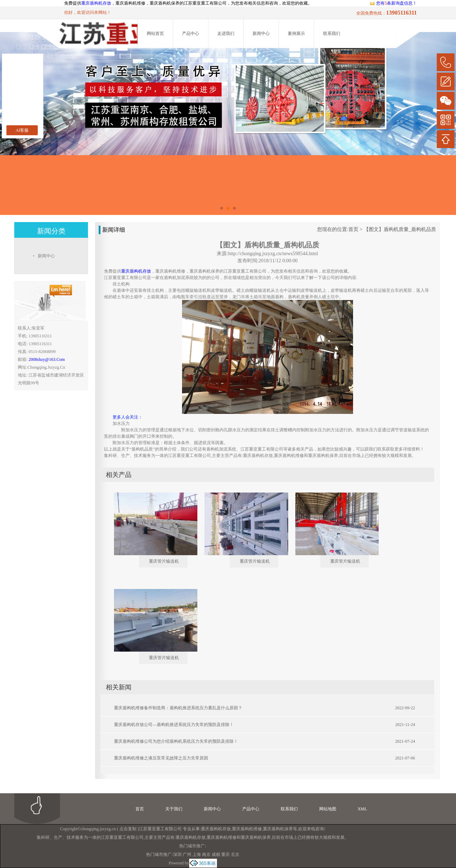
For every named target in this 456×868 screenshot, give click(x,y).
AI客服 (22, 130)
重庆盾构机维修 (247, 829)
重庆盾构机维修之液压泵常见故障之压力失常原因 (161, 758)
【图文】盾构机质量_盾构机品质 (400, 229)
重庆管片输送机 (164, 561)
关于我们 (174, 809)
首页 (353, 229)
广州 (187, 854)
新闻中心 (261, 33)
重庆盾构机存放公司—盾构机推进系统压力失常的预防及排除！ (174, 725)
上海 (197, 854)
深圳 (177, 854)
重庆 (226, 854)
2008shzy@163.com (46, 359)
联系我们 (332, 33)
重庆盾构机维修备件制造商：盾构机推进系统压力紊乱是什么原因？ (178, 708)
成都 (216, 854)
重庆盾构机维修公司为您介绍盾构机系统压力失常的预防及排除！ (176, 741)
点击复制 (128, 829)
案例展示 (296, 33)
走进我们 (226, 33)
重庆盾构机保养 (278, 829)
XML (362, 809)
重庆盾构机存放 (96, 3)
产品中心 (191, 33)
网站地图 (328, 809)
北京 (235, 854)
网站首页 (155, 33)
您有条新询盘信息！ (393, 3)
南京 (206, 854)
